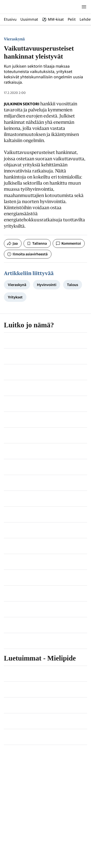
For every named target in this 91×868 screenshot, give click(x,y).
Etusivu (10, 19)
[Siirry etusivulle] (27, 7)
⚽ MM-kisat (53, 19)
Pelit (72, 19)
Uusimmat (29, 19)
